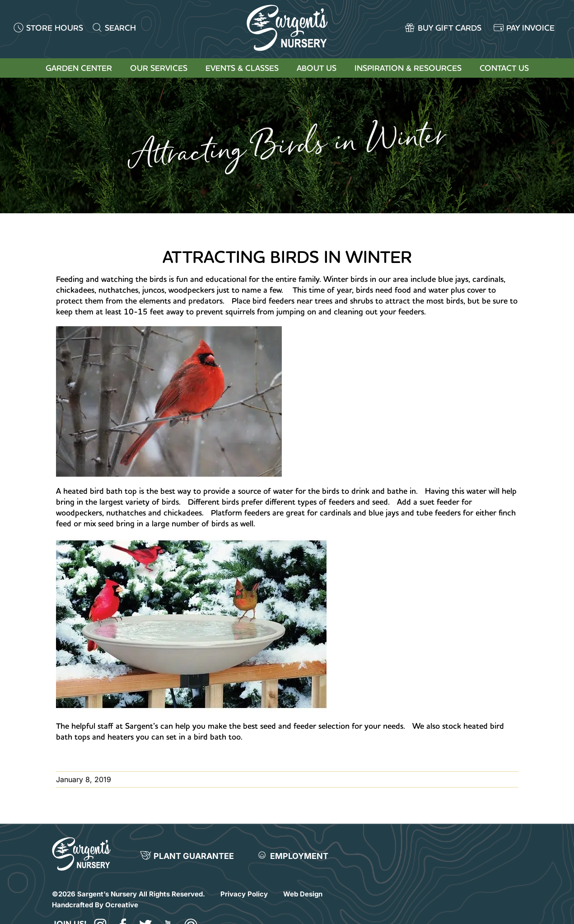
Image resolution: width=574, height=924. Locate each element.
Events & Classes (242, 68)
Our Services (159, 68)
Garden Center (79, 68)
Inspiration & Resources (408, 68)
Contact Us (504, 68)
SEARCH (120, 28)
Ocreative (122, 905)
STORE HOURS (55, 28)
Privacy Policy (244, 894)
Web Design (303, 894)
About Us (317, 68)
